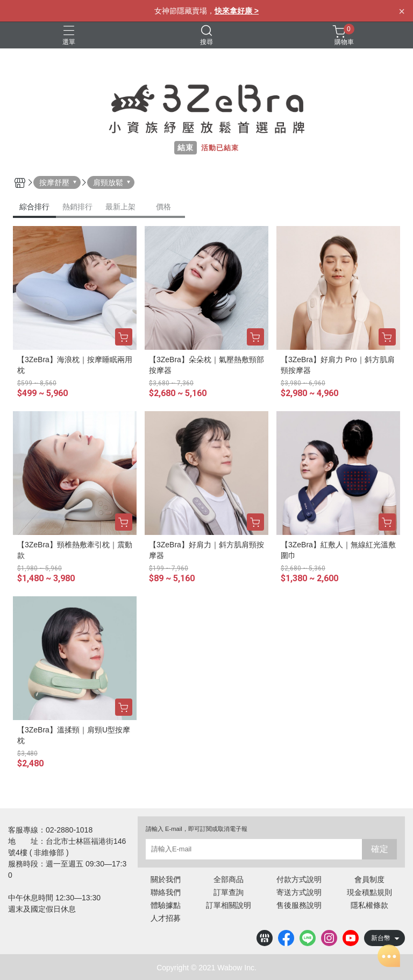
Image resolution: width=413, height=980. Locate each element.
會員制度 (369, 879)
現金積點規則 (369, 892)
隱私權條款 (369, 905)
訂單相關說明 (229, 905)
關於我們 (166, 879)
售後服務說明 (299, 905)
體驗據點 (166, 905)
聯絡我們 (166, 892)
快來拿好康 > (237, 11)
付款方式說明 (299, 879)
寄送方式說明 (299, 892)
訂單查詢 (229, 892)
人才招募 (166, 918)
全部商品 (229, 879)
